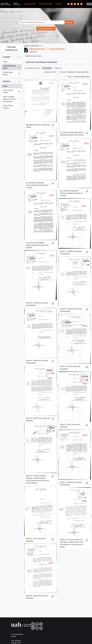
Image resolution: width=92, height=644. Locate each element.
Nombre (6, 81)
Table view (57, 68)
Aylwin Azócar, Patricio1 (11, 107)
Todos (5, 62)
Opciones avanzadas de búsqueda (41, 62)
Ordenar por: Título (50, 72)
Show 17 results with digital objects (78, 77)
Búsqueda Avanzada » (46, 29)
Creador (7, 57)
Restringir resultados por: (11, 48)
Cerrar (41, 46)
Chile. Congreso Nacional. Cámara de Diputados (11, 99)
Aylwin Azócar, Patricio (11, 91)
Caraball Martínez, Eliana (11, 67)
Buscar (69, 22)
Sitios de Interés (46, 4)
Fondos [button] (59, 4)
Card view (47, 68)
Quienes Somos (30, 4)
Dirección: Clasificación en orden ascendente (74, 72)
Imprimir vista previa (33, 68)
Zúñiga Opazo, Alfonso (11, 73)
